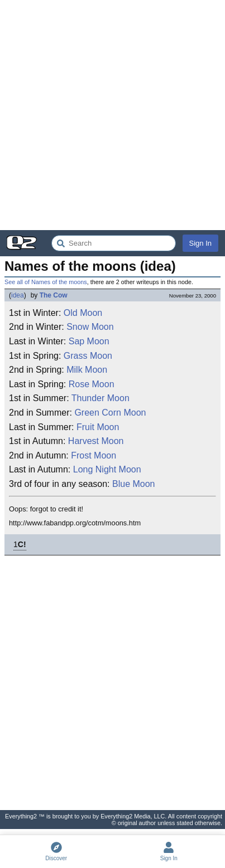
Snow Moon (90, 327)
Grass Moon (88, 356)
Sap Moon (89, 341)
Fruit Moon (98, 427)
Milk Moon (87, 370)
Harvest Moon (96, 441)
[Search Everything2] (114, 243)
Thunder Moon (100, 398)
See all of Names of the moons (46, 282)
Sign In (200, 243)
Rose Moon (92, 384)
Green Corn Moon (110, 413)
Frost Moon (94, 455)
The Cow (54, 295)
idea (18, 295)
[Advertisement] (113, 115)
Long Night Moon (107, 469)
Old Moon (83, 313)
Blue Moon (134, 484)
